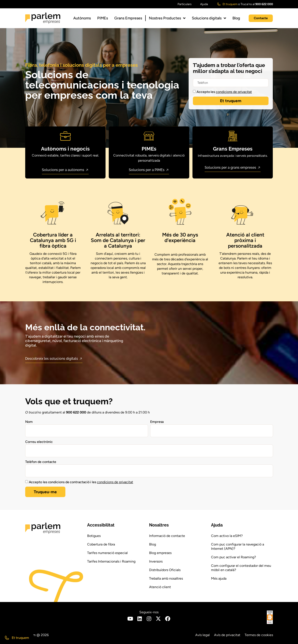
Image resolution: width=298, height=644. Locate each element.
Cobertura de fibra (101, 544)
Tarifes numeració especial (107, 553)
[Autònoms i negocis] (65, 136)
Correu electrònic (39, 442)
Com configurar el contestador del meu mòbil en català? (241, 568)
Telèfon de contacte (41, 462)
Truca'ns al (257, 4)
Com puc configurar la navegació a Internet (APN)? (238, 546)
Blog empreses (160, 553)
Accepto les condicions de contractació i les (81, 482)
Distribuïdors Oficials (165, 570)
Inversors (156, 561)
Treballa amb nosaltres (166, 578)
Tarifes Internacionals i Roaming (111, 561)
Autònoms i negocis (65, 149)
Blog (236, 18)
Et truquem (230, 4)
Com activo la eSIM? (227, 536)
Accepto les (224, 92)
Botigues (94, 536)
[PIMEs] (149, 136)
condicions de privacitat (234, 92)
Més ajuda (219, 578)
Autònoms (82, 18)
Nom (29, 422)
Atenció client (160, 587)
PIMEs (103, 18)
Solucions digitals (209, 18)
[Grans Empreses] (233, 136)
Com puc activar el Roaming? (233, 557)
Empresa (157, 422)
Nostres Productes (167, 18)
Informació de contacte (167, 536)
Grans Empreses (128, 18)
